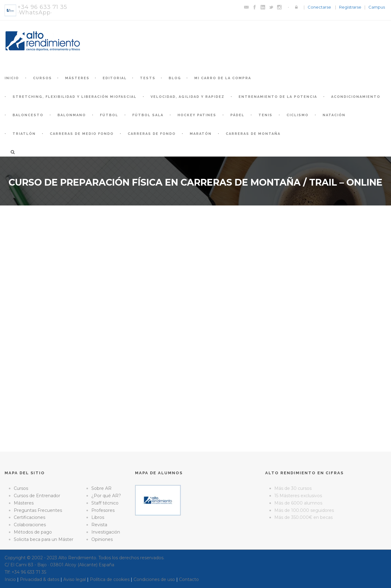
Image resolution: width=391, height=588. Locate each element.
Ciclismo (298, 115)
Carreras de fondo (152, 134)
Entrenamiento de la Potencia (278, 97)
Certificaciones (29, 517)
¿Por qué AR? (106, 496)
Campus (377, 7)
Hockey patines (197, 115)
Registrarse (350, 7)
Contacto (189, 579)
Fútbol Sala (148, 115)
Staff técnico (105, 503)
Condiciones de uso (154, 579)
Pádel (237, 115)
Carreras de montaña (253, 134)
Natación (334, 115)
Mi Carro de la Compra (223, 78)
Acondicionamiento (356, 97)
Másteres (77, 78)
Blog (175, 78)
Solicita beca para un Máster (44, 539)
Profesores (103, 510)
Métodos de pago (33, 532)
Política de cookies (110, 579)
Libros (98, 517)
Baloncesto (28, 115)
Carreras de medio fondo (82, 134)
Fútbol (109, 115)
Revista (99, 525)
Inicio (12, 78)
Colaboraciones (30, 525)
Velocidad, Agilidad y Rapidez (188, 97)
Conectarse (319, 7)
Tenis (265, 115)
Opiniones (102, 539)
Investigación (106, 532)
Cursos (42, 78)
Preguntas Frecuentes (38, 510)
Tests (148, 78)
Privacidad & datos (40, 579)
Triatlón (24, 134)
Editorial (115, 78)
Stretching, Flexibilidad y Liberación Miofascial (75, 97)
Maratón (201, 134)
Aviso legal (75, 579)
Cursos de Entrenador (37, 496)
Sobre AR (101, 488)
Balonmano (72, 115)
